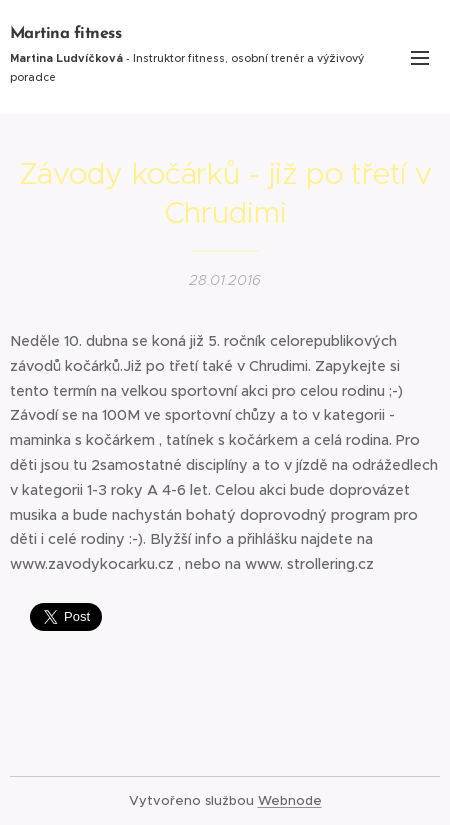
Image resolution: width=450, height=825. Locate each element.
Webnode (290, 800)
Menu (420, 58)
